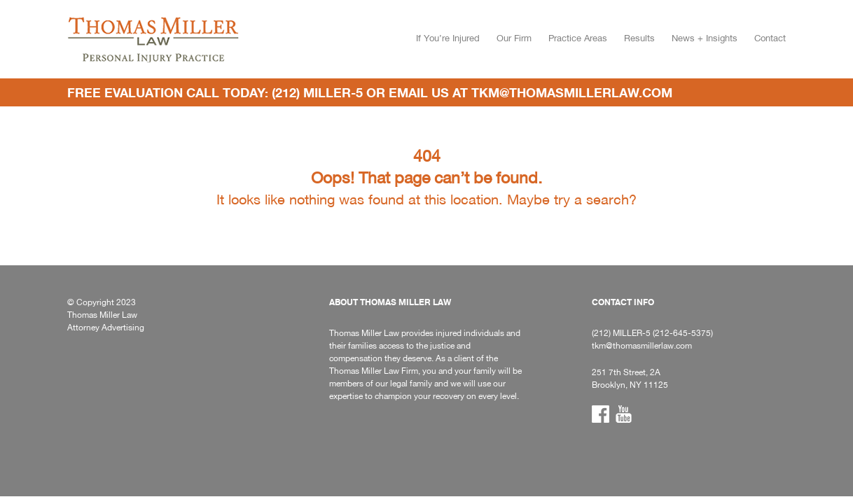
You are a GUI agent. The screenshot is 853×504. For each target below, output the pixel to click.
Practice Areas (578, 38)
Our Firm (514, 38)
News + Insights (705, 38)
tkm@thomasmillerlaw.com (572, 92)
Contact (770, 38)
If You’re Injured (448, 38)
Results (639, 38)
